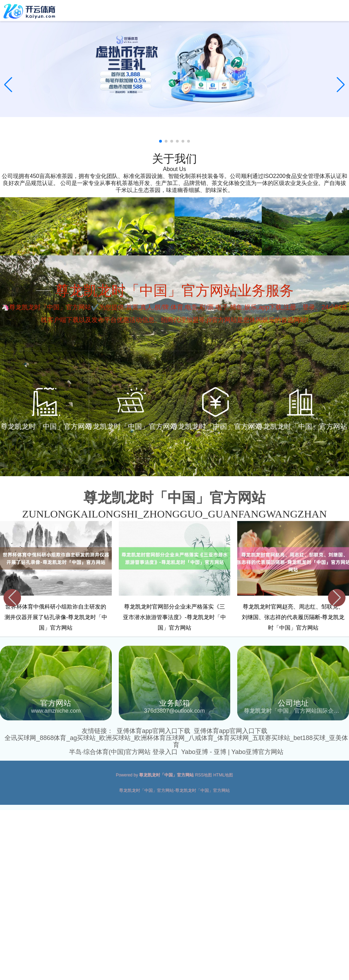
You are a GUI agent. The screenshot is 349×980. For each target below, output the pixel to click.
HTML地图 (223, 775)
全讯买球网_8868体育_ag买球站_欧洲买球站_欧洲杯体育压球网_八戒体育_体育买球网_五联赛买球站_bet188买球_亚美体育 (176, 741)
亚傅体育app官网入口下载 (153, 731)
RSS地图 (204, 775)
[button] (341, 85)
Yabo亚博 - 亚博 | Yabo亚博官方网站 (232, 752)
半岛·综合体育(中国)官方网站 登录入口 (123, 752)
